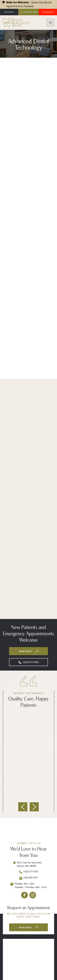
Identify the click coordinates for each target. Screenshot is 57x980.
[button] (50, 23)
